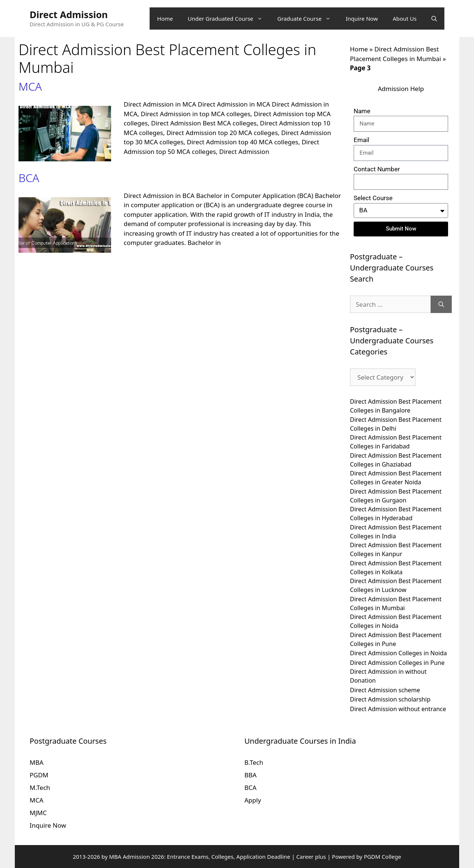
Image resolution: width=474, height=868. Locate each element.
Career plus (311, 857)
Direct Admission (69, 14)
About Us (405, 18)
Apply (253, 800)
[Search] (441, 305)
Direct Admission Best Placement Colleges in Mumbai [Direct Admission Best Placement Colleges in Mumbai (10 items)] (396, 603)
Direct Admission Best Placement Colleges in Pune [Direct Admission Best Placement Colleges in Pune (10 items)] (396, 639)
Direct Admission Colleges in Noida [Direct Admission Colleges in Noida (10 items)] (398, 653)
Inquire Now (362, 18)
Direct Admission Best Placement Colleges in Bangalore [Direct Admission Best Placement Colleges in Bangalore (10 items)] (396, 406)
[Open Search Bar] (434, 18)
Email (361, 140)
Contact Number (377, 169)
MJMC (38, 813)
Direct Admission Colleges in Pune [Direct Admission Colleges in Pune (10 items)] (397, 663)
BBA (251, 775)
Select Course (373, 198)
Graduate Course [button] (308, 18)
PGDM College (382, 857)
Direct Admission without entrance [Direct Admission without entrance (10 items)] (398, 709)
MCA (30, 86)
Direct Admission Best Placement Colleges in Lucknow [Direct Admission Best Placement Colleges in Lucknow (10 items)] (396, 585)
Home (165, 18)
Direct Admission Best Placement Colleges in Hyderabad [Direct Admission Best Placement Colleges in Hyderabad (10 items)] (396, 514)
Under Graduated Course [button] (229, 18)
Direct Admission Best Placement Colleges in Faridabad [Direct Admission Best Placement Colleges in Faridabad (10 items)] (396, 442)
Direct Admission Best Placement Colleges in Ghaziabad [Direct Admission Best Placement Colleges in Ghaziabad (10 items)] (396, 460)
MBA (36, 762)
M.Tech (40, 788)
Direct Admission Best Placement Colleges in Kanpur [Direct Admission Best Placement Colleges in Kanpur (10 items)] (396, 549)
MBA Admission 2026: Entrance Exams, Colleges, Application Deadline (201, 857)
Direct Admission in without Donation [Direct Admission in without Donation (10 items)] (388, 676)
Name (362, 111)
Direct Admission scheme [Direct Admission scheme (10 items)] (385, 690)
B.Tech (254, 762)
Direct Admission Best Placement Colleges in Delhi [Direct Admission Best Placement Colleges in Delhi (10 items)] (396, 424)
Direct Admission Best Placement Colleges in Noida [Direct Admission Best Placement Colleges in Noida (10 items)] (396, 621)
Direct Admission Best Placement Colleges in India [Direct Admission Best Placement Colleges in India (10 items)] (396, 532)
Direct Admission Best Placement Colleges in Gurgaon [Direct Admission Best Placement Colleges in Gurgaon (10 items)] (396, 496)
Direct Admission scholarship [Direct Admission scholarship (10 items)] (390, 699)
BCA (29, 178)
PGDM (39, 775)
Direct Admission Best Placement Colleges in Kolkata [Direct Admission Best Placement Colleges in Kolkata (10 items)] (396, 568)
